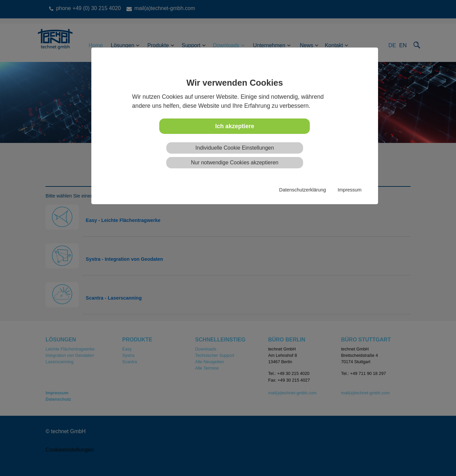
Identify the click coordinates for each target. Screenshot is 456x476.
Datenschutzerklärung (302, 190)
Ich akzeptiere (235, 126)
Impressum (349, 190)
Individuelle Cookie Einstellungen (235, 148)
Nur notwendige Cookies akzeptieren (235, 163)
